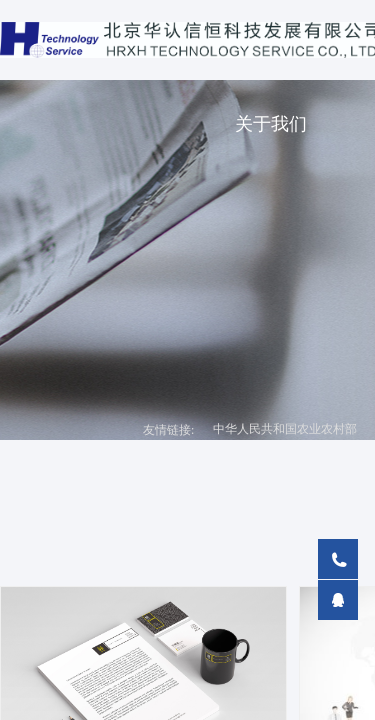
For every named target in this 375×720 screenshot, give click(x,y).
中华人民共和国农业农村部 (285, 429)
